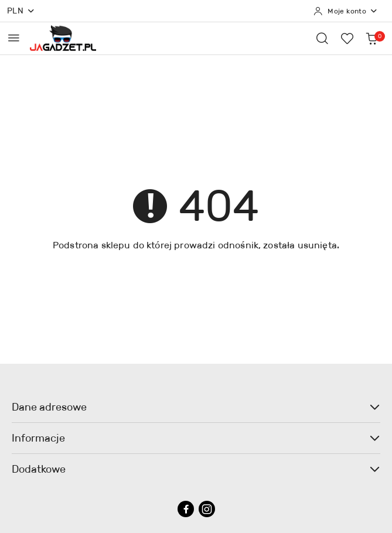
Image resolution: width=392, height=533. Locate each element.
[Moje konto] (346, 11)
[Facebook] (186, 509)
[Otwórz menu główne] (14, 38)
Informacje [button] (196, 438)
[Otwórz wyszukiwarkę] (322, 38)
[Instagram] (207, 509)
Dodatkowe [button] (196, 469)
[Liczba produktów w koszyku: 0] (371, 38)
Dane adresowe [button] (196, 407)
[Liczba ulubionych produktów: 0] (347, 38)
